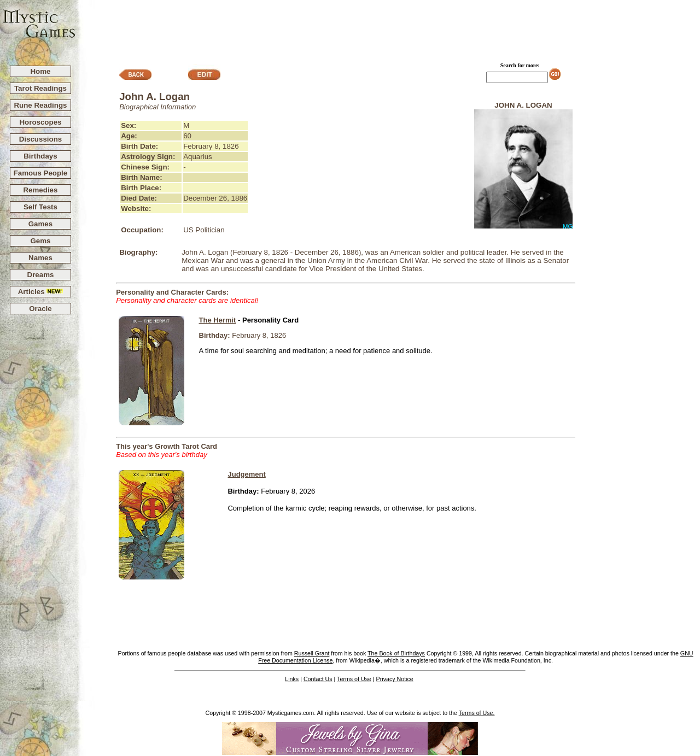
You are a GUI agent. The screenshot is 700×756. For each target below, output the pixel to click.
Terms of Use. (477, 713)
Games (40, 224)
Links (292, 679)
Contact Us (318, 679)
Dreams (41, 275)
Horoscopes (40, 122)
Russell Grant (312, 653)
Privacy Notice (395, 679)
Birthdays (40, 156)
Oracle (40, 309)
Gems (40, 241)
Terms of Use (354, 679)
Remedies (40, 190)
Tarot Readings (40, 88)
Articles (41, 292)
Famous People (41, 173)
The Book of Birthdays (396, 653)
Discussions (41, 139)
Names (40, 258)
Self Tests (40, 207)
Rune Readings (40, 105)
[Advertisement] (388, 28)
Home (40, 71)
